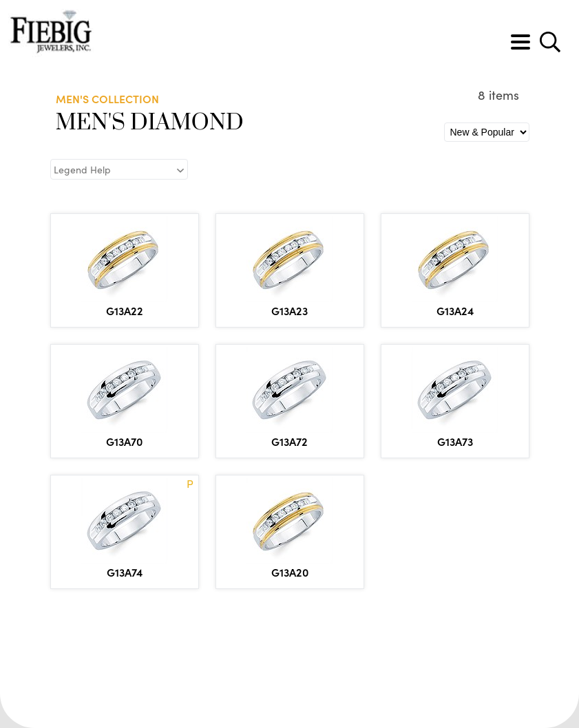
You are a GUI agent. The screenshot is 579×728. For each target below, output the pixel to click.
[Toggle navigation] (520, 42)
